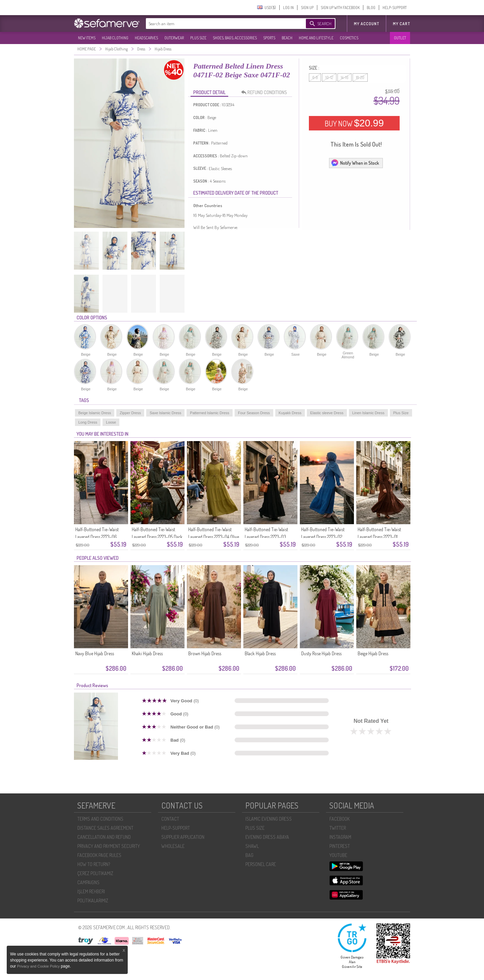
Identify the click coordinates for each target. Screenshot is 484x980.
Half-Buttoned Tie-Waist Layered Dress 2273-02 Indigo (323, 537)
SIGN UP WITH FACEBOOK (340, 8)
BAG (249, 855)
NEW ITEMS (87, 38)
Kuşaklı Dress (290, 413)
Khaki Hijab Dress (147, 653)
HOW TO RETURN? (94, 864)
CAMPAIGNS (88, 882)
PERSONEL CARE (261, 864)
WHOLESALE (173, 846)
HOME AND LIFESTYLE (316, 38)
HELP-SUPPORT (395, 8)
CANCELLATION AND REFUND (104, 837)
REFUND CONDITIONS (266, 92)
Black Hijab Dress (260, 653)
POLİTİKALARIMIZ (93, 900)
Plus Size (401, 413)
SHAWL (252, 846)
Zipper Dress (130, 413)
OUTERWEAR (174, 38)
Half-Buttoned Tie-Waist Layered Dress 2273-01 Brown (379, 537)
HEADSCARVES (146, 38)
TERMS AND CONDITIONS (100, 819)
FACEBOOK (339, 819)
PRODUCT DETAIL (209, 92)
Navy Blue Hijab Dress (95, 653)
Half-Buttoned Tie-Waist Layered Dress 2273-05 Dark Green (157, 537)
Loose (111, 422)
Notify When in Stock (355, 163)
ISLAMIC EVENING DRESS (269, 819)
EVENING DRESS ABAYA (267, 837)
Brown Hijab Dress (205, 653)
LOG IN (288, 8)
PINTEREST (340, 846)
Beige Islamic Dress (95, 413)
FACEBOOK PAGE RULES (99, 855)
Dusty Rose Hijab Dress (321, 653)
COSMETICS (349, 38)
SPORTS (269, 38)
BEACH (287, 38)
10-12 (329, 77)
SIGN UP (307, 8)
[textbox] (219, 24)
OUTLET (400, 38)
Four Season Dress (254, 413)
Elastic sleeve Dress (327, 413)
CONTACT (170, 819)
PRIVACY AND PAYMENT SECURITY (109, 846)
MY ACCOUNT (367, 24)
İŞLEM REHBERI (91, 891)
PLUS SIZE (198, 38)
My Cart (401, 24)
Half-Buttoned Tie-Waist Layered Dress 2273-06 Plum (97, 537)
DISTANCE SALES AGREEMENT (105, 828)
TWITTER (338, 828)
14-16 (345, 77)
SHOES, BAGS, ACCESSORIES (235, 38)
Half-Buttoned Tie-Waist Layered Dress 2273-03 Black (266, 537)
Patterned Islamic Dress (210, 413)
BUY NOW (354, 123)
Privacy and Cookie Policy (39, 966)
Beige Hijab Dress (373, 653)
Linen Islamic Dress (368, 413)
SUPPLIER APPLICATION (183, 837)
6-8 (315, 77)
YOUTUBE (338, 855)
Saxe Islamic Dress (165, 413)
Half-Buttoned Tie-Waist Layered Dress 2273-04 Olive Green (214, 537)
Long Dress (88, 422)
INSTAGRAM (340, 837)
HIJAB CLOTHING (115, 38)
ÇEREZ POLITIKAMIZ (95, 873)
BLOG (371, 8)
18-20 (360, 77)
